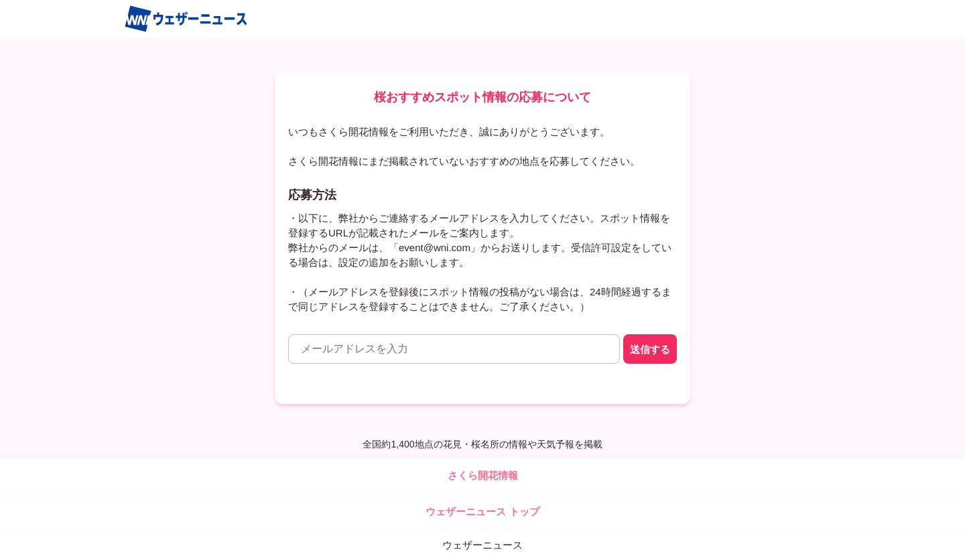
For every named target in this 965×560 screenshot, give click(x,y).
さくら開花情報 (483, 475)
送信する (650, 349)
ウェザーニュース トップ (482, 511)
